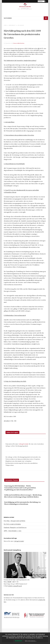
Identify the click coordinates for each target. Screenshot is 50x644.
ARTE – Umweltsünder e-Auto (13, 531)
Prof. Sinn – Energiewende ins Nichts (15, 521)
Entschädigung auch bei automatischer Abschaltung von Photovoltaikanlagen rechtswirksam (22, 503)
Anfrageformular (24, 444)
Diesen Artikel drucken (19, 43)
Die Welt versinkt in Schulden (12, 524)
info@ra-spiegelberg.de (15, 586)
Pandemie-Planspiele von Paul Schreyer (15, 527)
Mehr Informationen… (31, 641)
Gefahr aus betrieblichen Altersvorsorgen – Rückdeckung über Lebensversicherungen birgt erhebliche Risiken (23, 496)
